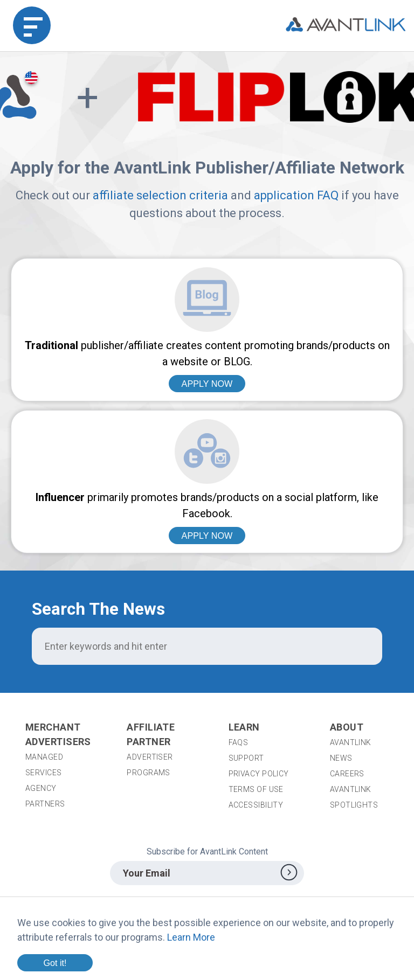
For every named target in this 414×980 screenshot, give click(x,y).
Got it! (55, 963)
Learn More (191, 937)
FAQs (239, 742)
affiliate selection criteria (160, 195)
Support (246, 758)
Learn (244, 727)
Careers (347, 774)
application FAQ (296, 195)
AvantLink (351, 742)
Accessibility (256, 805)
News (341, 758)
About (347, 727)
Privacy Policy (259, 774)
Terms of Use (256, 789)
